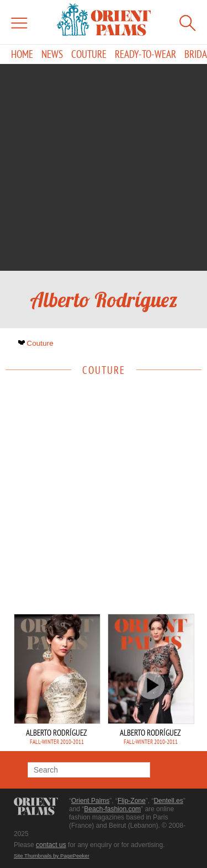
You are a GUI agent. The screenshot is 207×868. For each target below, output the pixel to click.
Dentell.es (168, 801)
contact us (51, 845)
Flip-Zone (132, 801)
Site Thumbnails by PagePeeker (52, 856)
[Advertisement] (104, 167)
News (52, 54)
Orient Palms (90, 801)
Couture (89, 54)
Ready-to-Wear (145, 54)
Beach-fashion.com (112, 809)
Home (22, 54)
